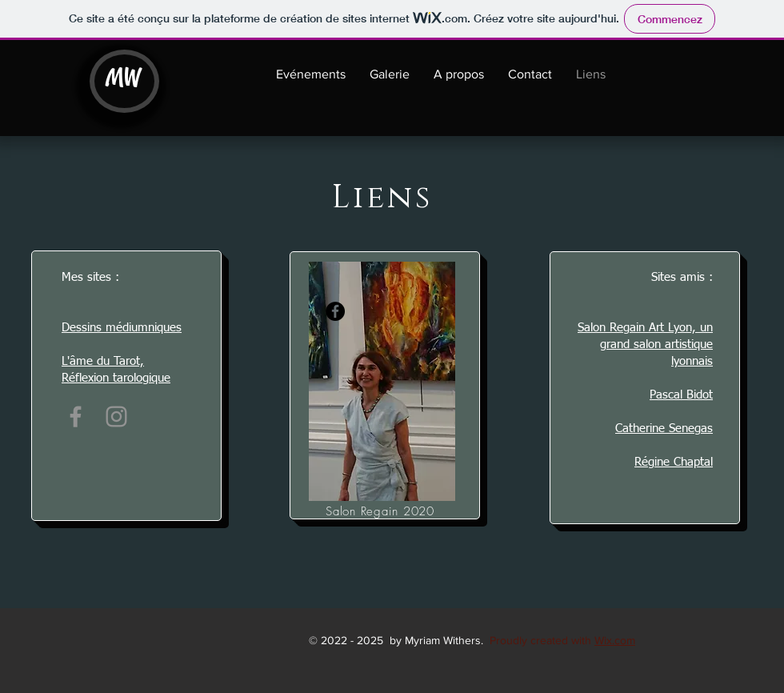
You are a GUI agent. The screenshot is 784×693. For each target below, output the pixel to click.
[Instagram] (116, 417)
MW (123, 77)
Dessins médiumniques (122, 328)
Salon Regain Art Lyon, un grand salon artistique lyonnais (645, 344)
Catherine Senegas (664, 429)
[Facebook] (76, 417)
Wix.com (615, 640)
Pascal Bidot (681, 395)
